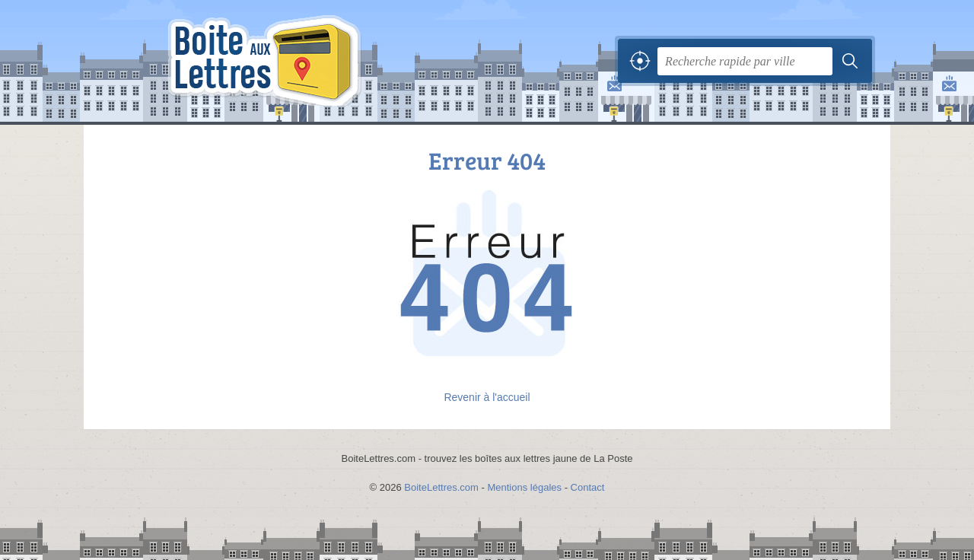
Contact (588, 487)
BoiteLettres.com (441, 487)
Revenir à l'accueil (487, 397)
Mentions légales (524, 487)
